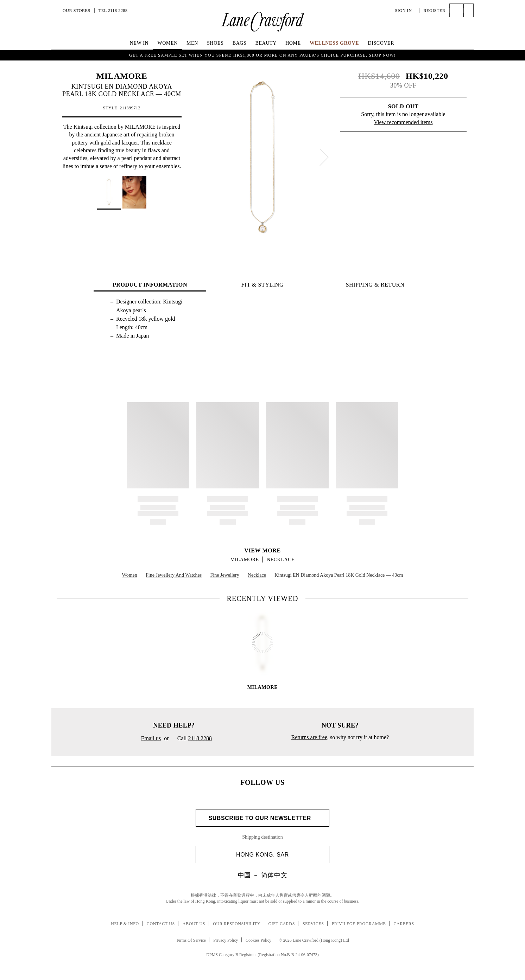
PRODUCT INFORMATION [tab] (150, 285)
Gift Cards (281, 924)
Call (192, 739)
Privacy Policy (226, 940)
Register (434, 11)
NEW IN (139, 43)
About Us (194, 924)
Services (313, 924)
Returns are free (309, 737)
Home (293, 43)
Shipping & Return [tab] (375, 285)
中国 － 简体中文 (262, 875)
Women (167, 43)
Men (192, 43)
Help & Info (125, 924)
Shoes (215, 43)
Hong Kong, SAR (280, 855)
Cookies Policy (258, 940)
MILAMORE (122, 76)
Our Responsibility (237, 924)
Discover (381, 43)
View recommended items (403, 122)
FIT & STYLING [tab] (262, 285)
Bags (240, 43)
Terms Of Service (191, 940)
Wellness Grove (334, 43)
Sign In (405, 11)
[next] (324, 157)
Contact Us (161, 924)
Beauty (266, 43)
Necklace (281, 560)
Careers (404, 924)
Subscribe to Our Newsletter (262, 818)
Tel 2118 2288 (113, 11)
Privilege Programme (359, 924)
